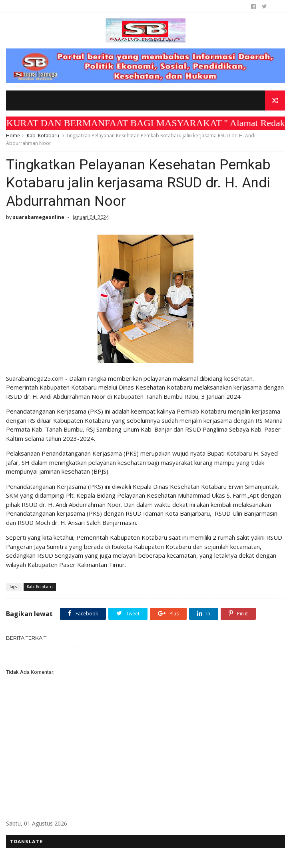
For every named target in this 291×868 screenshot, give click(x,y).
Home (13, 136)
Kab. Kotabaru (43, 136)
